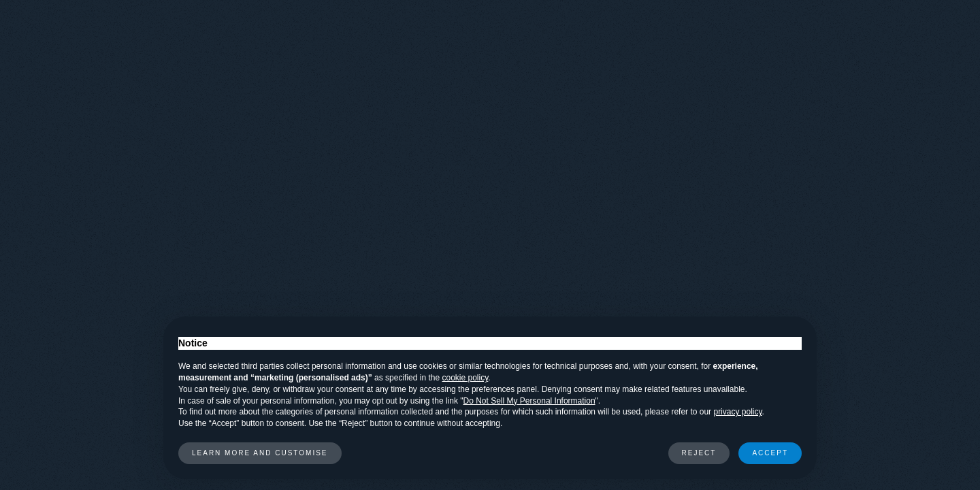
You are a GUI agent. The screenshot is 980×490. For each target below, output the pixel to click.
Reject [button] (699, 453)
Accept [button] (770, 453)
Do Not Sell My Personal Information (529, 401)
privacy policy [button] (737, 412)
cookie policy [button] (465, 378)
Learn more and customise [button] (260, 453)
